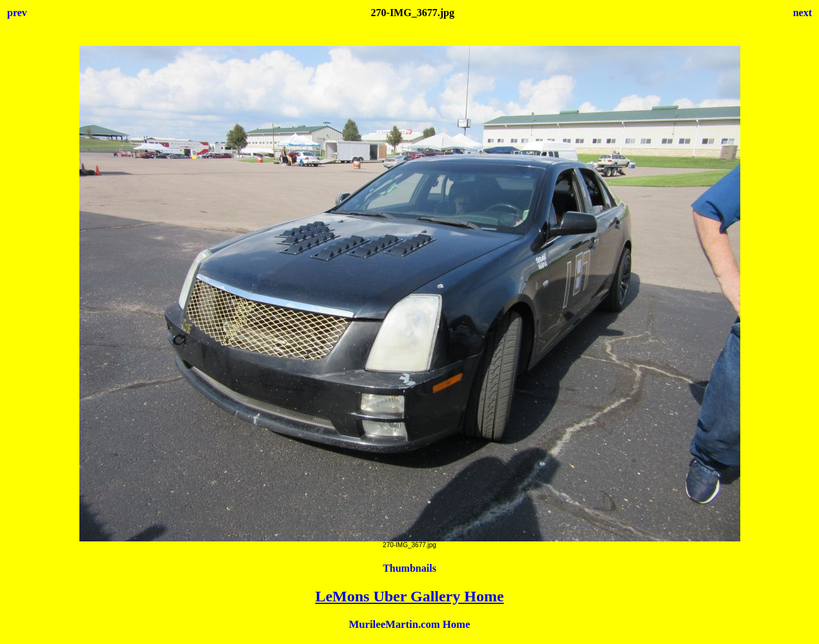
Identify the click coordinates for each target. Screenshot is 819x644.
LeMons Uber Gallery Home (409, 596)
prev (17, 13)
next (803, 13)
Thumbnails (409, 568)
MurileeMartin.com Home (410, 624)
